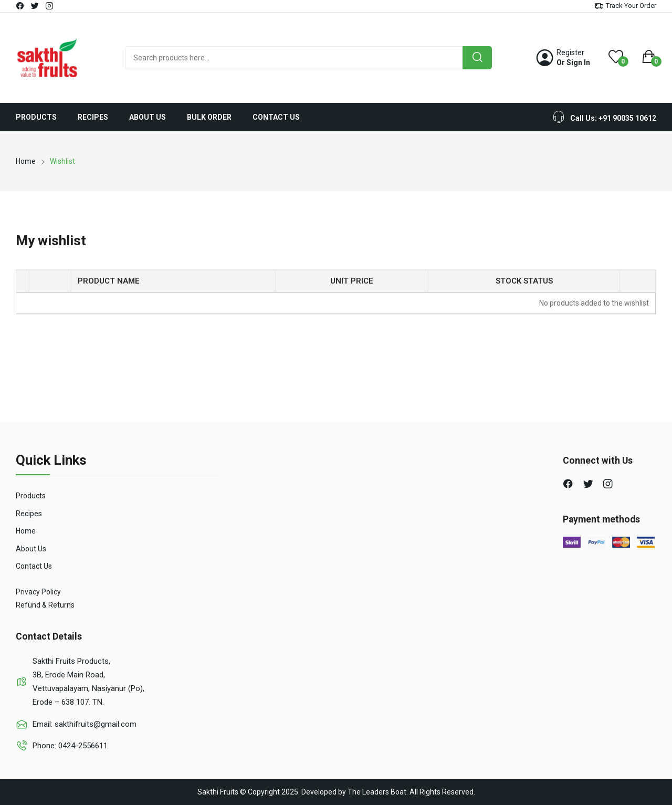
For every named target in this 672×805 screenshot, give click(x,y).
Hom (24, 531)
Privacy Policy (38, 592)
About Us (31, 549)
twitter (35, 6)
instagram (50, 6)
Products (31, 496)
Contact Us (34, 566)
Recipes (29, 514)
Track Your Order (631, 6)
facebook (20, 6)
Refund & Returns (45, 605)
